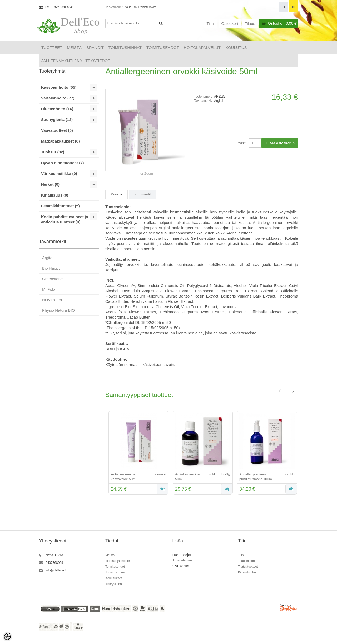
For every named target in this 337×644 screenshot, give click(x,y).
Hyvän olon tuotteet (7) (63, 163)
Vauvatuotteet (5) (57, 130)
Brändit (95, 47)
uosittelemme (183, 560)
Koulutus (236, 47)
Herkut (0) (50, 184)
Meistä (74, 47)
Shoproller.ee (289, 608)
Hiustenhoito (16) (57, 109)
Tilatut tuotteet (248, 567)
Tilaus (250, 24)
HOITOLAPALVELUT (202, 47)
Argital (219, 101)
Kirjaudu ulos (247, 572)
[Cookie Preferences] (7, 637)
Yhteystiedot (114, 584)
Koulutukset (114, 578)
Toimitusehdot (163, 47)
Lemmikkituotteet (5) (60, 206)
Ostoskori (282, 23)
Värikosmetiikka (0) (59, 173)
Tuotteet (52, 47)
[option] (137, 453)
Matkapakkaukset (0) (60, 141)
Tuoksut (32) (53, 152)
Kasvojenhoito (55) (59, 87)
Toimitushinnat (125, 47)
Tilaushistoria (247, 561)
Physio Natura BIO (58, 310)
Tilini (211, 24)
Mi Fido (49, 289)
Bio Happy (51, 268)
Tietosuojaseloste (118, 561)
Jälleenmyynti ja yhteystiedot (76, 61)
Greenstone (52, 279)
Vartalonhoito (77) (58, 98)
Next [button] (302, 453)
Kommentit (142, 194)
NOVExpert (52, 300)
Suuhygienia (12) (57, 120)
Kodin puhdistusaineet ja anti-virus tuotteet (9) (65, 219)
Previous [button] (101, 453)
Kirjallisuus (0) (55, 195)
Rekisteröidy (147, 7)
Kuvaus (117, 194)
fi (293, 7)
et (284, 7)
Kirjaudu (127, 7)
